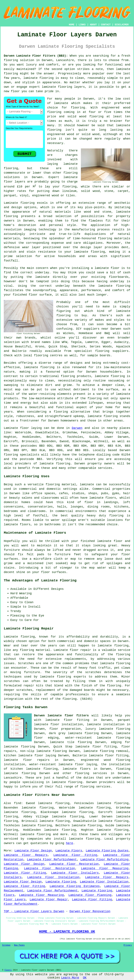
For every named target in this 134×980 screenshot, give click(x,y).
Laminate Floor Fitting (75, 855)
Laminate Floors (69, 851)
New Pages (19, 945)
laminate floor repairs (27, 760)
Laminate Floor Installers (75, 873)
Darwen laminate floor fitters (61, 716)
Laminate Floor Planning (90, 895)
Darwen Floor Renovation (90, 911)
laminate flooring (39, 367)
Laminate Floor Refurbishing (104, 860)
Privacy (128, 945)
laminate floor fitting (67, 720)
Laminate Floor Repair (49, 900)
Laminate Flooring (61, 882)
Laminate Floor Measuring (105, 868)
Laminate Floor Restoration (74, 864)
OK (85, 978)
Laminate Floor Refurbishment (52, 860)
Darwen (77, 428)
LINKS (82, 25)
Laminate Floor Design (33, 851)
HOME (72, 25)
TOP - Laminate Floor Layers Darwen (34, 911)
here (69, 843)
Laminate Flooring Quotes (107, 851)
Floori (8, 970)
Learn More (70, 978)
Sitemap (6, 945)
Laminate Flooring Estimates (75, 886)
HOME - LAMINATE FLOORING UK (67, 931)
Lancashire (13, 778)
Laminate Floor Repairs (26, 855)
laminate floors (76, 769)
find (18, 803)
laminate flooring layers (63, 87)
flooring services (91, 773)
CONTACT (106, 25)
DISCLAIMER (122, 25)
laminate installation (106, 724)
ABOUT (93, 25)
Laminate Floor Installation (53, 877)
